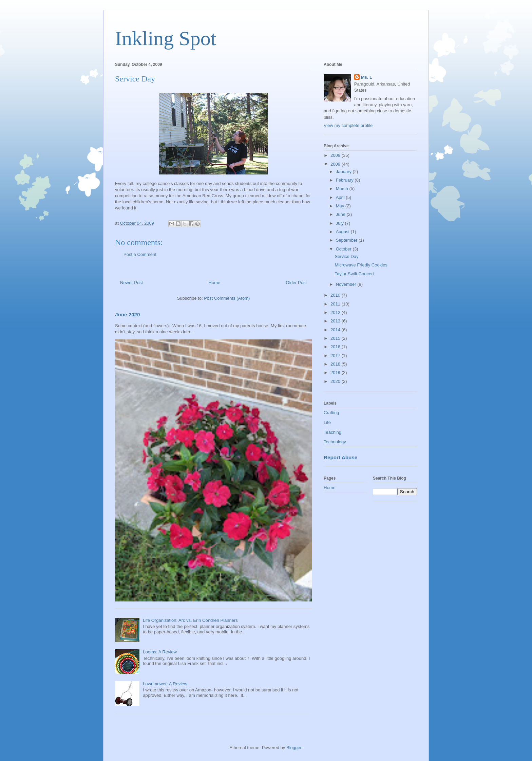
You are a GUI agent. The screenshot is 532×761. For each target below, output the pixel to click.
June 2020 (128, 314)
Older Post (296, 283)
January (344, 172)
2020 (336, 381)
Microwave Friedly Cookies (361, 265)
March (343, 189)
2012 (336, 312)
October (344, 249)
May (341, 206)
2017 (336, 356)
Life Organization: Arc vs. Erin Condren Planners (190, 620)
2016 (336, 347)
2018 (336, 364)
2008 (336, 155)
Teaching (332, 432)
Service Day (346, 256)
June (341, 214)
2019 (336, 373)
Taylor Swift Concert (354, 274)
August (343, 232)
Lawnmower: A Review (165, 684)
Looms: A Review (160, 652)
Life (327, 422)
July (340, 223)
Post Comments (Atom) (227, 298)
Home (215, 283)
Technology (335, 442)
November (347, 284)
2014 (336, 330)
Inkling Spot (166, 38)
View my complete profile (348, 125)
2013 (336, 321)
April (341, 197)
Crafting (331, 413)
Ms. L (367, 77)
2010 (336, 295)
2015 (336, 338)
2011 (336, 304)
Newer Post (131, 283)
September (347, 240)
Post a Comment (140, 254)
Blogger (294, 748)
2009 (336, 164)
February (345, 180)
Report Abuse (340, 457)
